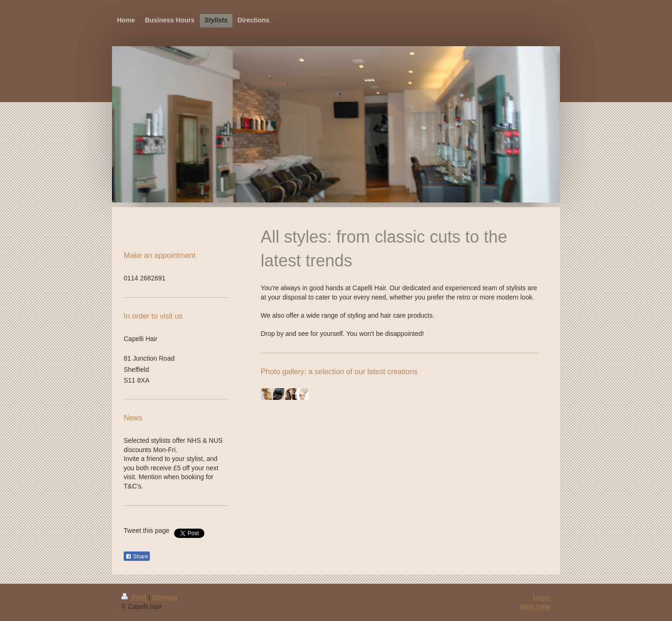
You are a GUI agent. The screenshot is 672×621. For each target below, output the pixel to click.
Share (137, 557)
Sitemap (164, 597)
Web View (535, 607)
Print (135, 597)
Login (542, 597)
